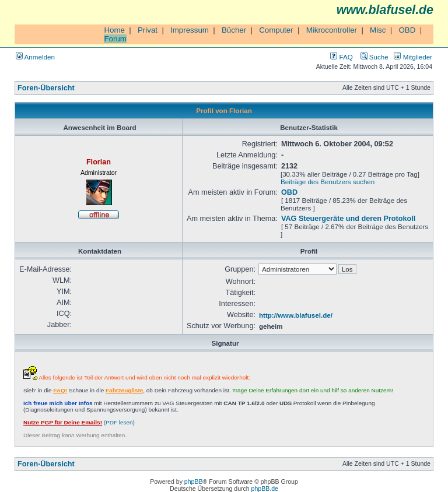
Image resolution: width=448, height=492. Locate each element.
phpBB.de (265, 489)
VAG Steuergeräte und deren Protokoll (348, 219)
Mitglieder (413, 57)
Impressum (190, 30)
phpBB (194, 482)
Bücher (234, 30)
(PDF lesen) (79, 422)
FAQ (341, 57)
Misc (378, 30)
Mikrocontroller (332, 30)
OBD (407, 30)
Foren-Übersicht (46, 88)
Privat (148, 30)
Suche (374, 57)
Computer (276, 30)
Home (114, 30)
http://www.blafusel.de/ (296, 315)
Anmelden (35, 57)
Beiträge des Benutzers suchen (328, 182)
